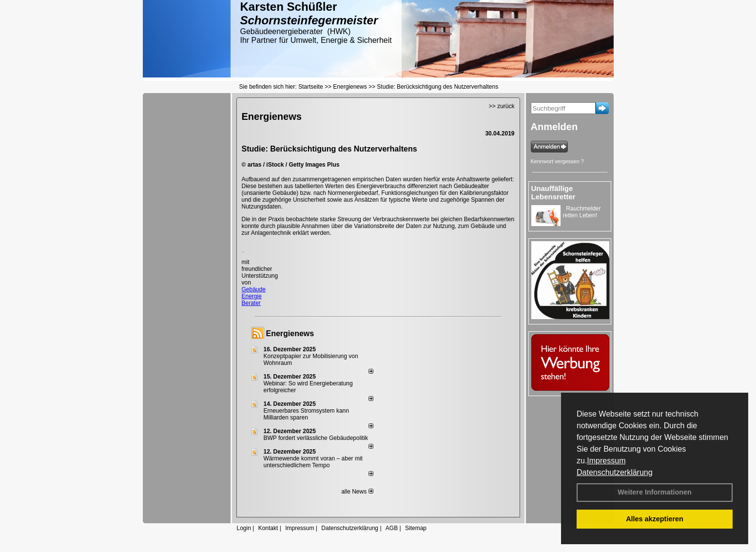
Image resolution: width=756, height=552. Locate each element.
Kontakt (268, 528)
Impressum (606, 461)
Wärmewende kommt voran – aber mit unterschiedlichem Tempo (313, 462)
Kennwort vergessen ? (557, 161)
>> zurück (502, 106)
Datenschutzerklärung (615, 472)
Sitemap (416, 528)
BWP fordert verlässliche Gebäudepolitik (316, 438)
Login (244, 528)
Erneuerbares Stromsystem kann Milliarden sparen (306, 414)
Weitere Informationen (655, 492)
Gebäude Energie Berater (254, 296)
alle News (357, 492)
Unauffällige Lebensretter (553, 192)
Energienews (290, 333)
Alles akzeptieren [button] (655, 519)
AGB (392, 528)
